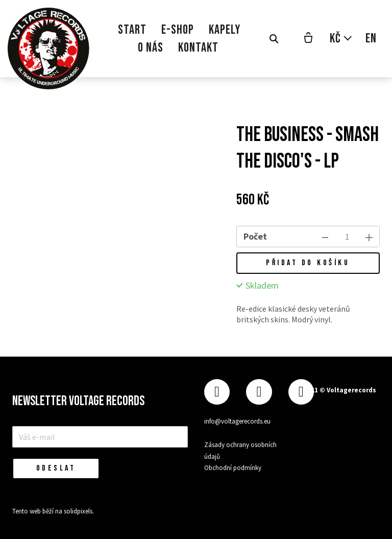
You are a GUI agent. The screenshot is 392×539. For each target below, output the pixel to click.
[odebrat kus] (325, 237)
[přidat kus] (369, 237)
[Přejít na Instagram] (259, 392)
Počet (255, 236)
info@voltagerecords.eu (237, 421)
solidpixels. (79, 511)
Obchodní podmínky (233, 468)
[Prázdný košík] (308, 39)
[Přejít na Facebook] (217, 392)
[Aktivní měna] (341, 39)
